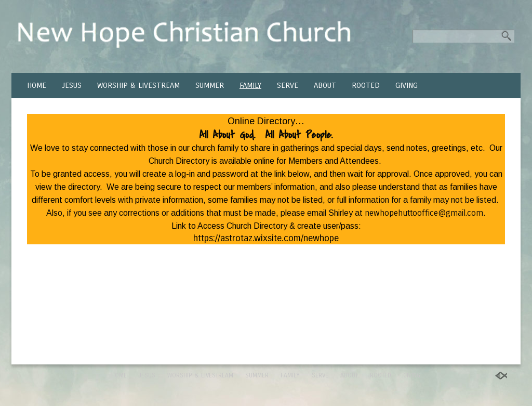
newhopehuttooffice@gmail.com (424, 213)
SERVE (288, 85)
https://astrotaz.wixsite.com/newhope (266, 238)
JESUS (72, 85)
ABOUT (325, 85)
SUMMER (210, 85)
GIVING (407, 85)
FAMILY (250, 85)
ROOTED (366, 85)
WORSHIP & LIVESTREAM (138, 85)
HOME (37, 85)
